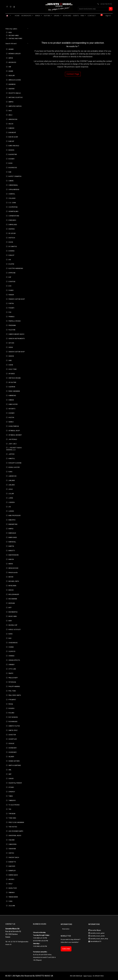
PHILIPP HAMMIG (14, 687)
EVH (10, 286)
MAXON (11, 559)
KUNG (10, 472)
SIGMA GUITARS (14, 761)
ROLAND (11, 713)
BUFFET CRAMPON (15, 176)
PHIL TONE (12, 691)
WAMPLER (12, 871)
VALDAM (12, 840)
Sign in (108, 16)
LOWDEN (12, 502)
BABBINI (11, 128)
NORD (11, 634)
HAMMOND (12, 396)
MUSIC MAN (13, 616)
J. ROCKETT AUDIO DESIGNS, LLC (14, 449)
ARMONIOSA (13, 119)
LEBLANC (12, 485)
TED (10, 809)
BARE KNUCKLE (14, 146)
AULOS (11, 124)
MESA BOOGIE (13, 568)
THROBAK (12, 814)
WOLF (10, 884)
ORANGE (12, 656)
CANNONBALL (13, 185)
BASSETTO (12, 862)
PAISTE (11, 673)
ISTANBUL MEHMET (15, 435)
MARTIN (11, 546)
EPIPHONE (12, 273)
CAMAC (11, 181)
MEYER (11, 577)
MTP (10, 608)
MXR (10, 621)
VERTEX (11, 853)
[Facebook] (7, 7)
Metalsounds (13, 573)
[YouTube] (14, 7)
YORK (10, 901)
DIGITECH (12, 238)
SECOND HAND (14, 36)
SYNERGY (12, 792)
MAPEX (11, 529)
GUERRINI (12, 387)
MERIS (11, 564)
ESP (10, 277)
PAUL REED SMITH (15, 695)
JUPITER (11, 454)
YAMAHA (12, 893)
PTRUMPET (12, 700)
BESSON (11, 150)
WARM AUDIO (13, 875)
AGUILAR (12, 76)
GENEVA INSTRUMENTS (17, 339)
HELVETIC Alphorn (15, 93)
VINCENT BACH (14, 857)
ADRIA (11, 58)
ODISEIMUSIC (13, 643)
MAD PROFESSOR (15, 516)
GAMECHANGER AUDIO (16, 334)
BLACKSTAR (13, 154)
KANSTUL (12, 459)
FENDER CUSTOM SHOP (17, 299)
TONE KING (12, 818)
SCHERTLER (13, 739)
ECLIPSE (11, 264)
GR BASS (12, 374)
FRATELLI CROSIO (15, 321)
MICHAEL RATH (14, 581)
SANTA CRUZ (13, 730)
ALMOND (12, 89)
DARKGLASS (13, 225)
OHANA (11, 647)
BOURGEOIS (13, 168)
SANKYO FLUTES (14, 726)
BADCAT (11, 141)
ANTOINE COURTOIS (16, 97)
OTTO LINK (12, 669)
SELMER (11, 757)
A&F (10, 67)
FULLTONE (12, 330)
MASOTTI (12, 551)
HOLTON (11, 417)
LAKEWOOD (13, 476)
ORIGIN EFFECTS (14, 660)
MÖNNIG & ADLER (15, 54)
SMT (10, 774)
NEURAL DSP (13, 625)
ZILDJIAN (12, 906)
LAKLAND (12, 480)
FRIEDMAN (12, 325)
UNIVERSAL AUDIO (15, 836)
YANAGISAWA (13, 897)
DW (10, 260)
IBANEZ (11, 422)
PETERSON (12, 682)
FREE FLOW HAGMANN (16, 822)
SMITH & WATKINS (15, 765)
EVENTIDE (12, 282)
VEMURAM (12, 849)
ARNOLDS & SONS (15, 80)
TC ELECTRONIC (14, 805)
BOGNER (12, 159)
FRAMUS (11, 317)
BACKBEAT (12, 133)
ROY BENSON (13, 717)
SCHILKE (11, 744)
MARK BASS (13, 537)
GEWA (11, 347)
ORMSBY (12, 665)
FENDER (11, 295)
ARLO (10, 115)
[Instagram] (11, 7)
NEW (10, 33)
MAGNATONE (13, 524)
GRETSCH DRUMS (15, 378)
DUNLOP (11, 255)
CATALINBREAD (14, 190)
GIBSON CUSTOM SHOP (17, 352)
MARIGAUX (12, 533)
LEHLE (11, 489)
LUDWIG (11, 511)
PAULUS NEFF (13, 678)
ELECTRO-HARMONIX (16, 268)
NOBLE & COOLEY (15, 630)
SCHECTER (12, 735)
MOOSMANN (13, 599)
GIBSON (11, 356)
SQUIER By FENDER (15, 783)
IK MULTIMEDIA (14, 426)
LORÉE (11, 498)
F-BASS (11, 290)
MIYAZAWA (12, 586)
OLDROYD (12, 651)
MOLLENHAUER (14, 594)
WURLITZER (13, 888)
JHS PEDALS (13, 439)
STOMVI (11, 787)
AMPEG (11, 102)
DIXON (11, 242)
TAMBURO (12, 800)
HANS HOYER (13, 404)
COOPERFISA (13, 207)
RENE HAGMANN (14, 391)
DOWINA (11, 251)
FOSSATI (11, 308)
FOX (10, 312)
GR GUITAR (12, 382)
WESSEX (11, 879)
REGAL (11, 704)
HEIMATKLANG (13, 211)
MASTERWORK (14, 555)
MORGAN (12, 603)
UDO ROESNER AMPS (16, 831)
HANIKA (11, 400)
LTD (10, 507)
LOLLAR (11, 494)
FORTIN (11, 304)
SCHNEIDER (13, 748)
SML (10, 770)
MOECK (11, 590)
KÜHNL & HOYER (14, 467)
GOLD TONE (13, 369)
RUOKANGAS (13, 722)
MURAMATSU (13, 612)
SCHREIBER (13, 752)
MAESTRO (12, 520)
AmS (10, 111)
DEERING (12, 229)
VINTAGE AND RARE (15, 39)
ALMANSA (12, 84)
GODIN (11, 365)
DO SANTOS (13, 247)
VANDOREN (13, 844)
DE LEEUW (12, 233)
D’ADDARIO (12, 220)
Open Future (87, 976)
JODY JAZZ (13, 444)
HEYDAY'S (12, 409)
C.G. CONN (12, 203)
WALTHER (12, 866)
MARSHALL (12, 542)
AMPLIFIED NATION (15, 106)
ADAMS (11, 49)
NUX (10, 638)
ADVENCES (12, 62)
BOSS (10, 163)
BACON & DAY (13, 137)
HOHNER (12, 413)
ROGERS (11, 708)
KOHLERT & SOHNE (15, 463)
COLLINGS (12, 198)
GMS (10, 361)
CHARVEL (12, 194)
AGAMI (11, 71)
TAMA (11, 796)
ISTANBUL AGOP (14, 431)
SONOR (11, 779)
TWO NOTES (13, 827)
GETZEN (11, 343)
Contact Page (73, 74)
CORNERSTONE (14, 216)
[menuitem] (17, 16)
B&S (10, 172)
